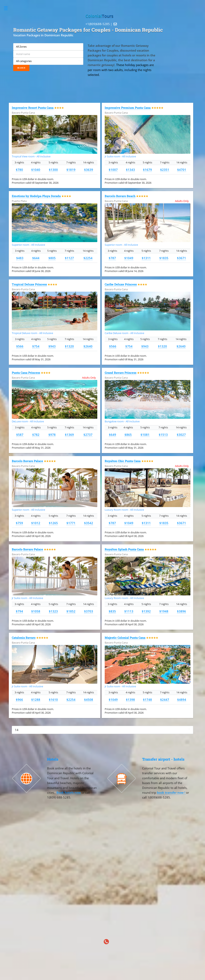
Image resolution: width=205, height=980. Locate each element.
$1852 (71, 611)
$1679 (147, 170)
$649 (113, 435)
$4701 (182, 170)
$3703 (89, 611)
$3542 (89, 523)
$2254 (88, 258)
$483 (20, 258)
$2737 (88, 435)
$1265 (53, 523)
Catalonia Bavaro (24, 638)
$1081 (145, 435)
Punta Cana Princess (26, 373)
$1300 (53, 170)
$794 (19, 611)
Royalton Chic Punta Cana (123, 461)
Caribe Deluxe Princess (121, 284)
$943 (52, 346)
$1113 (129, 611)
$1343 (130, 170)
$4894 (182, 700)
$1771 (71, 523)
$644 (36, 258)
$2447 (165, 700)
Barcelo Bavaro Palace (27, 461)
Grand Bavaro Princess (121, 373)
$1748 (147, 700)
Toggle (8, 8)
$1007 (113, 170)
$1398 (130, 700)
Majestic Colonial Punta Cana (125, 638)
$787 (112, 258)
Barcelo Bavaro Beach (120, 196)
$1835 (164, 258)
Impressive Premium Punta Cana (128, 108)
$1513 (163, 435)
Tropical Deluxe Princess (29, 284)
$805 (52, 258)
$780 (19, 170)
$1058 (36, 611)
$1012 (36, 523)
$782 (36, 435)
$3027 (181, 435)
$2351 (165, 170)
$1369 (69, 435)
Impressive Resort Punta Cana (33, 108)
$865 (128, 435)
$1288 (36, 700)
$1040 (36, 170)
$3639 (89, 170)
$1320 (69, 346)
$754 (36, 346)
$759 (19, 523)
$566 (20, 346)
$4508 (89, 700)
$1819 (71, 170)
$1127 (69, 258)
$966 (19, 700)
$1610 (53, 700)
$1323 (53, 611)
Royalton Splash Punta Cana (124, 549)
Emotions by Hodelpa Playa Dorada (36, 196)
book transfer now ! (171, 793)
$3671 (181, 258)
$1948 (164, 611)
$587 (20, 435)
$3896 (181, 611)
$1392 (146, 611)
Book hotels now (69, 793)
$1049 (129, 258)
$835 (112, 611)
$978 (52, 435)
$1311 (146, 258)
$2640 (88, 346)
